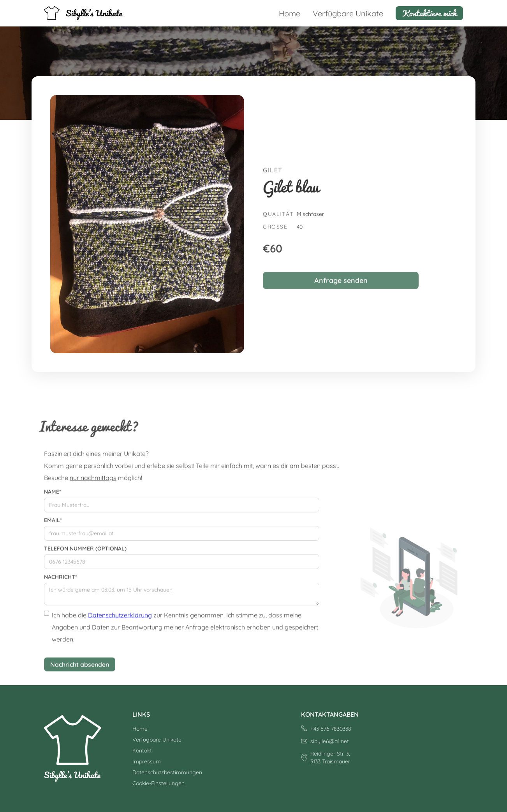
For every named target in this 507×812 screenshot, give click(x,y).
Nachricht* (61, 580)
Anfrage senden (341, 285)
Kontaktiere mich (429, 13)
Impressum (147, 761)
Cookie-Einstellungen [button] (158, 783)
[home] (83, 13)
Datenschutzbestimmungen (167, 772)
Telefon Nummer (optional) (85, 552)
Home (290, 13)
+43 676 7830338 (331, 729)
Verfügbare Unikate (348, 13)
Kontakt (142, 751)
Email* (53, 523)
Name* (53, 495)
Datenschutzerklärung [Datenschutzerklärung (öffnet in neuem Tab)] (120, 618)
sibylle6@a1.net (330, 741)
